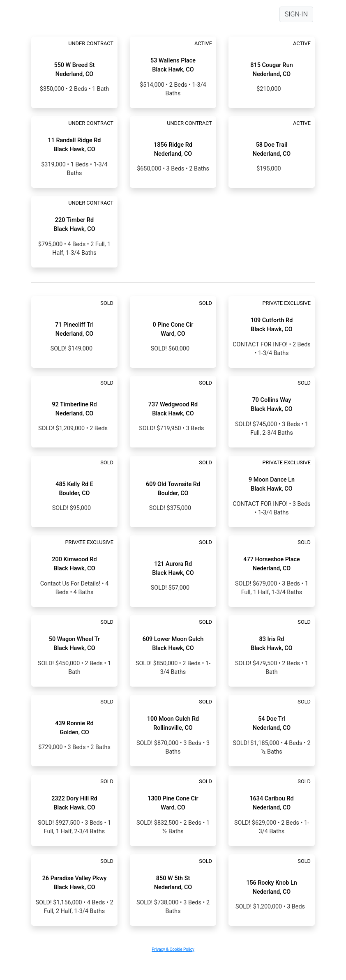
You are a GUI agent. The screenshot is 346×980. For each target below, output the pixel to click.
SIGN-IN (296, 14)
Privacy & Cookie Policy (173, 949)
